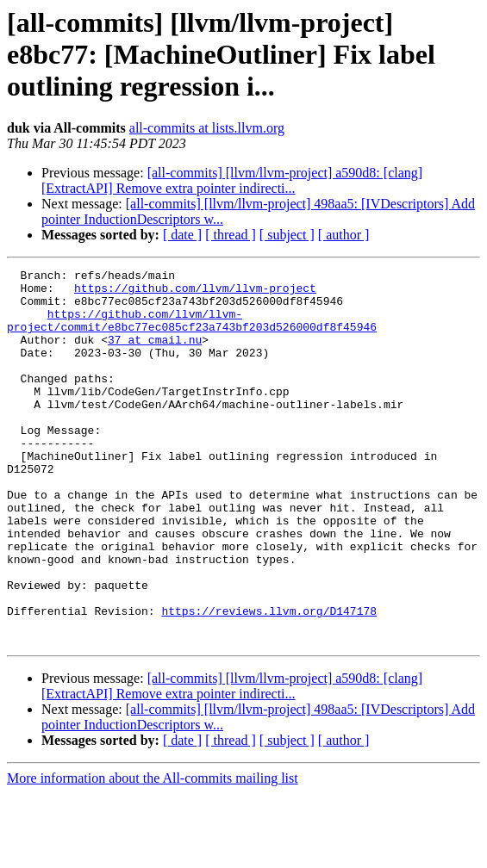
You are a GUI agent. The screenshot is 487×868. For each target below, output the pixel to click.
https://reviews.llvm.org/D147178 (269, 680)
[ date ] (182, 235)
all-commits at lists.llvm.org (207, 128)
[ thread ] (231, 235)
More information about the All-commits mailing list (153, 853)
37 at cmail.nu (155, 355)
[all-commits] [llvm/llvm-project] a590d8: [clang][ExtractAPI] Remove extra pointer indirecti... (232, 180)
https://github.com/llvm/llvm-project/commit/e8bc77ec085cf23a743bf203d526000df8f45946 (192, 332)
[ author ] (344, 235)
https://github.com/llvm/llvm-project (195, 293)
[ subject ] (287, 235)
